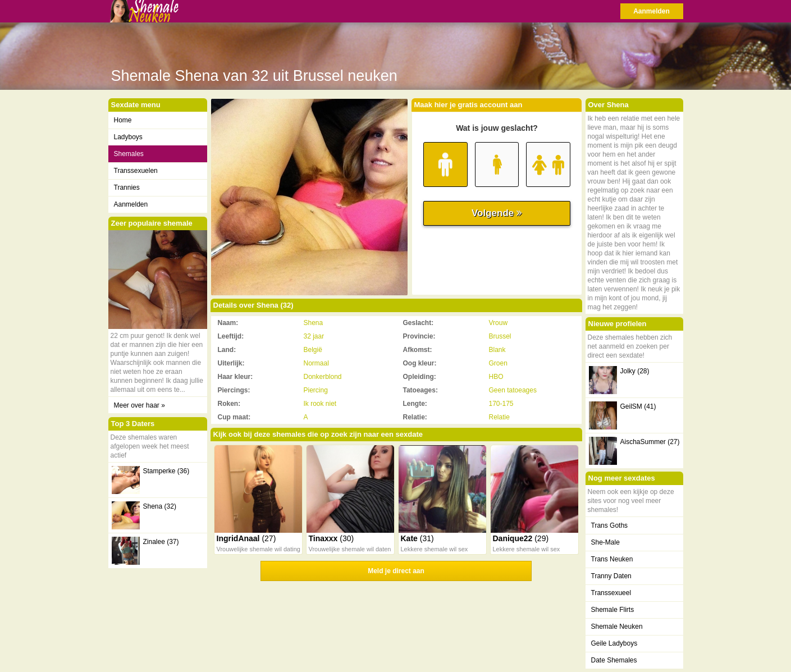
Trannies (127, 188)
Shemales (129, 154)
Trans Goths (610, 525)
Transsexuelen (136, 171)
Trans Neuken (612, 559)
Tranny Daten (611, 576)
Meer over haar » (140, 405)
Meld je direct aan (396, 571)
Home (123, 120)
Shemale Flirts (613, 610)
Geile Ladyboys (614, 643)
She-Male (605, 542)
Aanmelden (651, 11)
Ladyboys (128, 137)
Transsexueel (611, 593)
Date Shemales (614, 660)
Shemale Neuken (617, 627)
